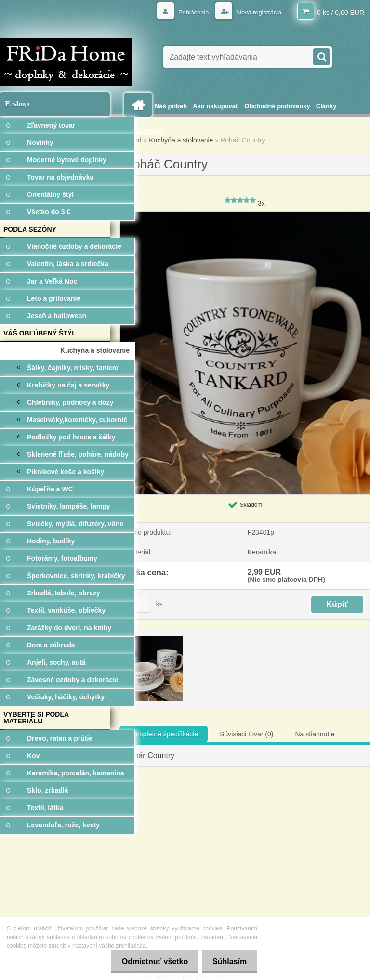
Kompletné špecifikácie (164, 734)
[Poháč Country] (245, 215)
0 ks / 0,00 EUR (341, 12)
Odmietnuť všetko (150, 961)
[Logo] (66, 62)
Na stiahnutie (315, 734)
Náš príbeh (171, 106)
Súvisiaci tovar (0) (246, 734)
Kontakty (150, 131)
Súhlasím (228, 961)
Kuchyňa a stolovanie (181, 140)
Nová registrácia (256, 12)
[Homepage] (140, 105)
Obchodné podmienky (277, 106)
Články (326, 106)
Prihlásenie (188, 12)
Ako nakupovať (216, 106)
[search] (321, 56)
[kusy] (138, 604)
